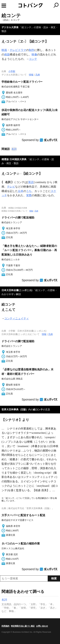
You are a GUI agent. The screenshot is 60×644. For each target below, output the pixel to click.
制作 (32, 50)
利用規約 (5, 626)
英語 (31, 182)
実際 (29, 195)
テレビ (11, 187)
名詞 (14, 149)
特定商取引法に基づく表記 (23, 626)
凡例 (38, 75)
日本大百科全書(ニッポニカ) (17, 290)
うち (29, 191)
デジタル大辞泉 (10, 27)
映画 (4, 50)
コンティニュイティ (17, 318)
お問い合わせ (42, 626)
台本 (21, 191)
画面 (7, 55)
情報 (31, 75)
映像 (34, 55)
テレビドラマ (18, 50)
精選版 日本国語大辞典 (14, 159)
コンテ (33, 59)
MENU (4, 6)
